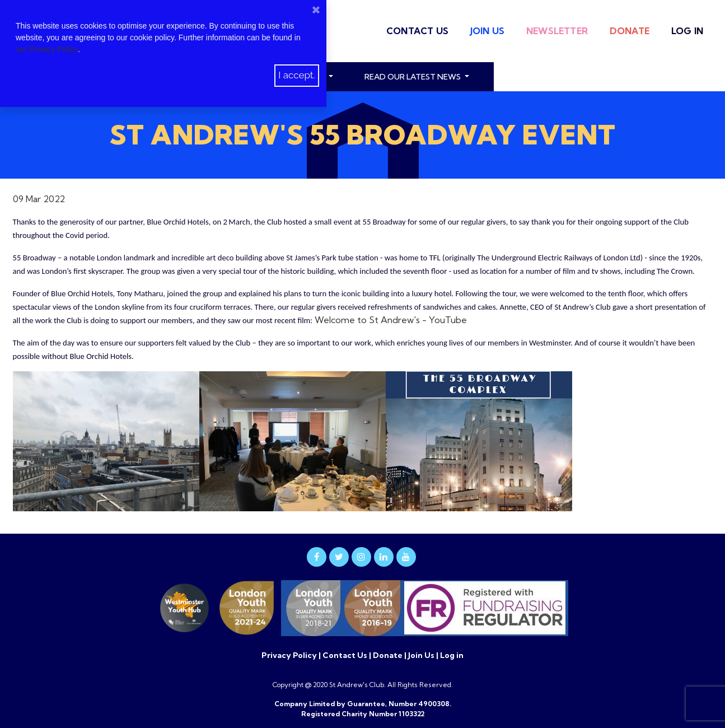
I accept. (297, 75)
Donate (630, 31)
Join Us (487, 31)
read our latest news (413, 77)
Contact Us (417, 31)
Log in (687, 31)
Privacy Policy (290, 655)
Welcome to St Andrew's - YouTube (391, 320)
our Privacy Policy (47, 49)
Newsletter (557, 31)
